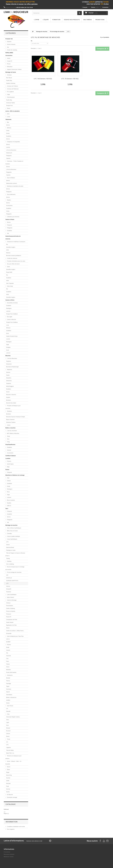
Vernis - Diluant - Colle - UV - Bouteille (14, 763)
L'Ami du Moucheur (11, 150)
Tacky (8, 436)
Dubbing (9, 561)
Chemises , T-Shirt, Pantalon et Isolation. (14, 163)
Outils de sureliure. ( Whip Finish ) (15, 631)
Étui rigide (9, 317)
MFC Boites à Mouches (13, 433)
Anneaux (9, 75)
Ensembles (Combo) (12, 303)
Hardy (8, 486)
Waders (9, 200)
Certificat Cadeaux (11, 456)
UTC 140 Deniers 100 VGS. (43, 79)
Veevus (8, 586)
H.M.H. (8, 639)
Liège (8, 94)
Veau (8, 720)
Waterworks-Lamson (12, 183)
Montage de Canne (11, 72)
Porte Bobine (10, 606)
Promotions (100, 20)
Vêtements (8, 119)
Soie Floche (10, 706)
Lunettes (8, 458)
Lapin (8, 722)
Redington (9, 308)
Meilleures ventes (9, 857)
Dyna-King (9, 775)
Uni (7, 709)
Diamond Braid (10, 547)
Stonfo (8, 792)
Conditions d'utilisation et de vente (16, 827)
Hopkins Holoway (11, 83)
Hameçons (10, 675)
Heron (8, 667)
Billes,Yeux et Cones (12, 531)
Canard (8, 650)
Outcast (9, 450)
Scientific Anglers (11, 297)
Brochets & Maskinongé (12, 367)
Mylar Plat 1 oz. (10, 753)
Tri (32, 41)
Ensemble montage (12, 797)
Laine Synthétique (12, 595)
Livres (8, 117)
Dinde (8, 647)
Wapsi (6, 814)
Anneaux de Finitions (12, 86)
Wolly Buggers (10, 386)
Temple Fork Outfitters (12, 314)
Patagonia (9, 156)
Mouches (8, 356)
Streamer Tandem (11, 422)
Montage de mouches (11, 525)
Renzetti (8, 783)
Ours (7, 725)
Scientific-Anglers (11, 247)
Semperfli (9, 589)
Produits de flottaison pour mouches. (13, 407)
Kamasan (9, 689)
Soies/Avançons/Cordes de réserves (13, 237)
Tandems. (9, 383)
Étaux (8, 770)
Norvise (8, 789)
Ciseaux (8, 603)
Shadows (9, 411)
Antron (8, 545)
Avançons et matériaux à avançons (16, 242)
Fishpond (9, 225)
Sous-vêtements (11, 194)
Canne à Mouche (11, 319)
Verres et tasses (11, 44)
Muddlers (9, 389)
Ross (8, 492)
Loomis (8, 147)
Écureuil (8, 731)
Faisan (8, 664)
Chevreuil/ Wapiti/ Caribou (13, 717)
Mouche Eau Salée (11, 403)
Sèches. (8, 372)
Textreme (9, 592)
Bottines (9, 128)
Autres (9, 58)
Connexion (105, 7)
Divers (8, 108)
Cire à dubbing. (10, 564)
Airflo (8, 250)
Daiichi (8, 692)
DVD (8, 114)
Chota (8, 131)
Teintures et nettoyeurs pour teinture (14, 757)
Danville (8, 711)
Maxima (8, 253)
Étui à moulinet (11, 500)
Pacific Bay (9, 81)
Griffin (8, 781)
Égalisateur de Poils (11, 625)
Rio (7, 244)
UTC (7, 542)
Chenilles (9, 534)
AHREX (8, 700)
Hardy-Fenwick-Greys (12, 336)
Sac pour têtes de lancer (13, 264)
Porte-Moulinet (11, 97)
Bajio (8, 467)
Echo (8, 333)
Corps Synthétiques (12, 539)
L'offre (37, 20)
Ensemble (9, 633)
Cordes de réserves (12, 258)
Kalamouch (9, 153)
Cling (8, 442)
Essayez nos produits (72, 20)
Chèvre (8, 734)
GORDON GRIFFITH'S (12, 581)
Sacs (7, 509)
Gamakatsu (9, 695)
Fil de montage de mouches (14, 572)
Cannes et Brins (10, 300)
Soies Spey (10, 286)
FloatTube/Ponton (10, 445)
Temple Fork (9, 106)
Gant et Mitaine (11, 178)
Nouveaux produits (9, 854)
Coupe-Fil (9, 61)
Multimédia (88, 20)
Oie (7, 653)
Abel (8, 478)
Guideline (9, 136)
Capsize (8, 158)
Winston (8, 328)
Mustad (8, 678)
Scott (8, 350)
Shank (8, 703)
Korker (8, 133)
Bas (8, 122)
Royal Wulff (9, 272)
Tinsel (8, 739)
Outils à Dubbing (11, 608)
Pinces (9, 64)
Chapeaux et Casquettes (13, 142)
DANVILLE (9, 578)
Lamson (8, 311)
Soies (8, 267)
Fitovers (9, 461)
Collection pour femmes (13, 217)
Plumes (9, 645)
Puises (7, 470)
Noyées (8, 397)
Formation (56, 20)
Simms (8, 125)
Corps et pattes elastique (13, 536)
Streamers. (9, 381)
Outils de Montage (12, 600)
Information (12, 822)
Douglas (8, 347)
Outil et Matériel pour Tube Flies (15, 636)
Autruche (9, 656)
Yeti (8, 233)
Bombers (9, 400)
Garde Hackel (10, 622)
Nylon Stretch (10, 597)
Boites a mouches (11, 428)
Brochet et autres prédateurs (14, 256)
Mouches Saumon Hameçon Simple (16, 417)
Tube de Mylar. (10, 750)
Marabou (9, 670)
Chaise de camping (12, 50)
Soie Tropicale (10, 283)
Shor (8, 439)
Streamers (9, 364)
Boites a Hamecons (11, 697)
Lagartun (9, 747)
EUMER (8, 642)
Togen (8, 686)
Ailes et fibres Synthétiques (14, 528)
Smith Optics (10, 464)
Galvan (9, 481)
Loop (8, 325)
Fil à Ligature (10, 92)
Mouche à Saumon (11, 395)
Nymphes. (9, 378)
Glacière (9, 42)
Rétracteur (10, 67)
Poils (8, 714)
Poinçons (9, 614)
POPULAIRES (9, 53)
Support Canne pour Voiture (14, 69)
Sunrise (8, 778)
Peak (8, 786)
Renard (8, 728)
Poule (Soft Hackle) (11, 672)
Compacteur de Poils (12, 620)
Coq (7, 658)
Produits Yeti (9, 39)
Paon (8, 661)
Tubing (8, 558)
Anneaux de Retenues (13, 89)
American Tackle (11, 103)
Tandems (9, 361)
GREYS (9, 506)
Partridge (9, 684)
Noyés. (8, 375)
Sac (8, 47)
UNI (7, 575)
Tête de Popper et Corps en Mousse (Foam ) (15, 554)
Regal (8, 772)
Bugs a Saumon (10, 420)
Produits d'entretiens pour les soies (16, 261)
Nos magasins (11, 829)
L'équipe (46, 20)
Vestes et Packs (10, 219)
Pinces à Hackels (11, 611)
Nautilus (9, 503)
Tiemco (8, 681)
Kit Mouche (10, 795)
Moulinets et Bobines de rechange (15, 475)
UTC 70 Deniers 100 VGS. (70, 79)
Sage (8, 345)
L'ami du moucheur (12, 431)
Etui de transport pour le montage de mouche (15, 568)
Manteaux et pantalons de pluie (15, 186)
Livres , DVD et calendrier (13, 111)
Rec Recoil (9, 78)
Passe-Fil (9, 617)
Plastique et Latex (11, 550)
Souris (8, 392)
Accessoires (9, 55)
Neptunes (9, 370)
